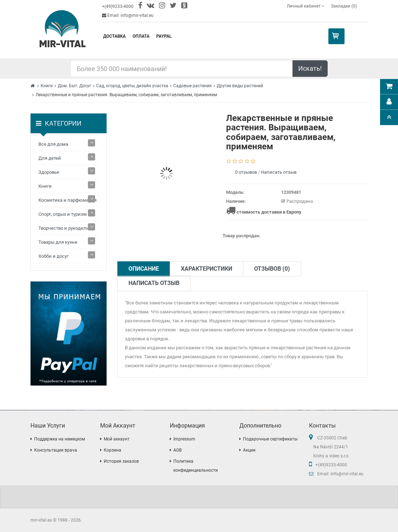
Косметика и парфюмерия (67, 200)
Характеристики (207, 269)
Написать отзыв (279, 172)
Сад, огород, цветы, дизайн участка (132, 86)
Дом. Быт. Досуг (74, 86)
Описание (144, 269)
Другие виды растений (240, 86)
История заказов (121, 461)
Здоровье (49, 172)
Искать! (310, 68)
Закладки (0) (344, 6)
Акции (249, 450)
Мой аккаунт (117, 439)
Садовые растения (193, 86)
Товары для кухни (58, 242)
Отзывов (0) (272, 269)
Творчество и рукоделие (65, 228)
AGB (177, 450)
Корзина (113, 450)
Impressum (184, 439)
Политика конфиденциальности (196, 466)
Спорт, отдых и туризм (63, 214)
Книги (47, 86)
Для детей (50, 158)
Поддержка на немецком (60, 439)
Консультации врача (56, 450)
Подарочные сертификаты (270, 439)
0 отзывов (246, 172)
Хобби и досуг (53, 256)
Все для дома (53, 144)
